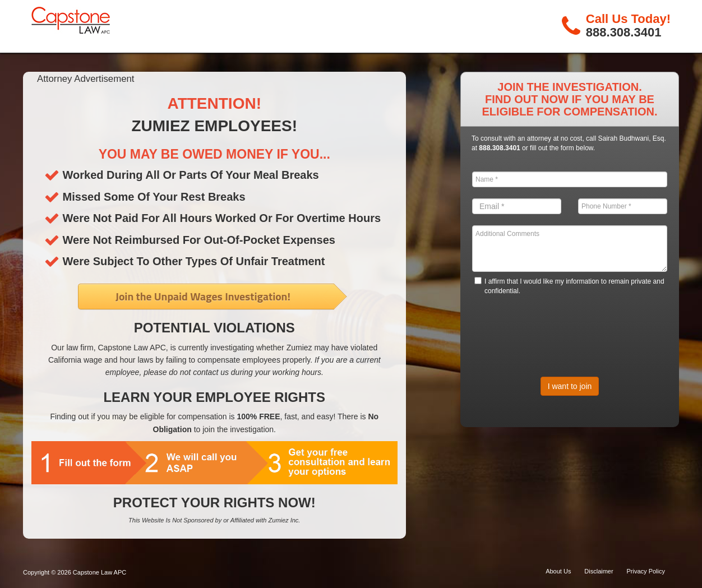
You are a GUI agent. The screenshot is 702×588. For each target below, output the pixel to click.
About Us (558, 571)
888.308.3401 (624, 32)
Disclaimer (599, 571)
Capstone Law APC (100, 572)
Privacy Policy (646, 571)
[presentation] (557, 329)
